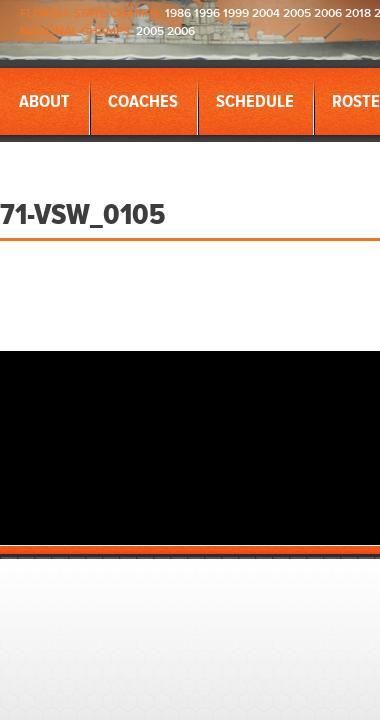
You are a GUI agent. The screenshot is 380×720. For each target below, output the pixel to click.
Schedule (255, 102)
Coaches (143, 102)
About (44, 102)
